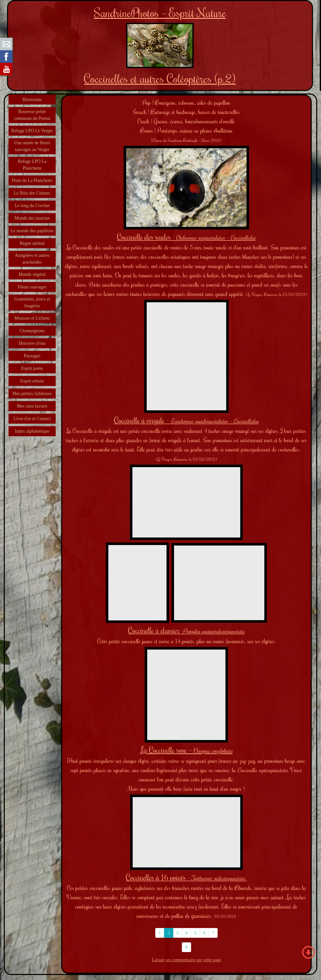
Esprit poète (32, 368)
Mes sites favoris (32, 406)
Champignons (32, 331)
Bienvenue (32, 100)
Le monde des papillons (32, 231)
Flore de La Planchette (32, 180)
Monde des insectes (32, 218)
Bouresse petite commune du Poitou (32, 115)
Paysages (32, 356)
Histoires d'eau (32, 343)
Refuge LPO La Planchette (32, 165)
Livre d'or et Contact (32, 419)
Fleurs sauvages (32, 287)
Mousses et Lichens (32, 318)
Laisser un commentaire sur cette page (186, 960)
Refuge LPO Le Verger (32, 131)
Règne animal (32, 243)
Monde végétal (32, 274)
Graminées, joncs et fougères (32, 302)
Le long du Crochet (32, 206)
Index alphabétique (32, 431)
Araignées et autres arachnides (32, 259)
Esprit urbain (32, 381)
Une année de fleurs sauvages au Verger (32, 146)
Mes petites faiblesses (32, 394)
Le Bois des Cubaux (32, 193)
